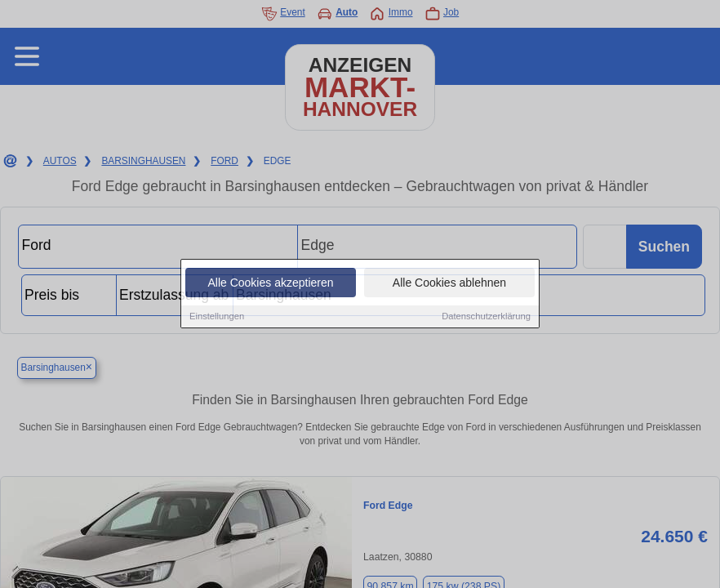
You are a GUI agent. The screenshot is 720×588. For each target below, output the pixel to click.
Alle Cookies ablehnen (449, 283)
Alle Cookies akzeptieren (270, 283)
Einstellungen (217, 317)
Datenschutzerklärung (486, 317)
